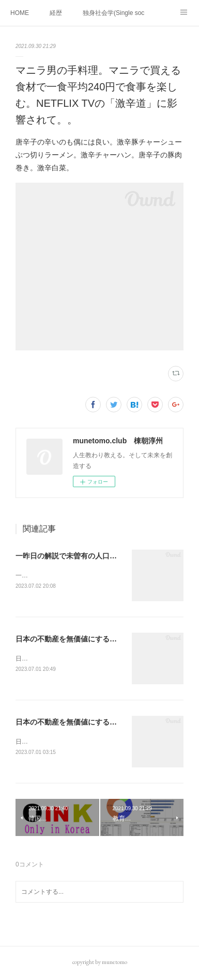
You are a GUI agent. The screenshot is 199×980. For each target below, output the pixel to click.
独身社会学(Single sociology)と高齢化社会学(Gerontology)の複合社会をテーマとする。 (114, 13)
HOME (20, 13)
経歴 (56, 13)
